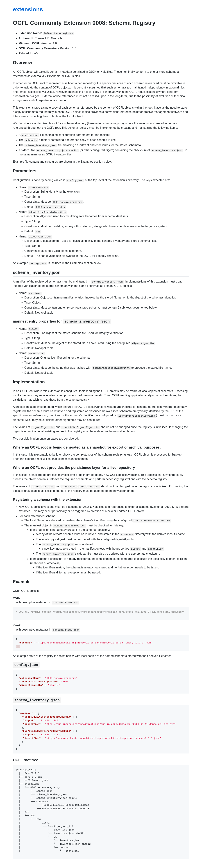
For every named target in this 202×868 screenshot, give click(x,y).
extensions (28, 9)
